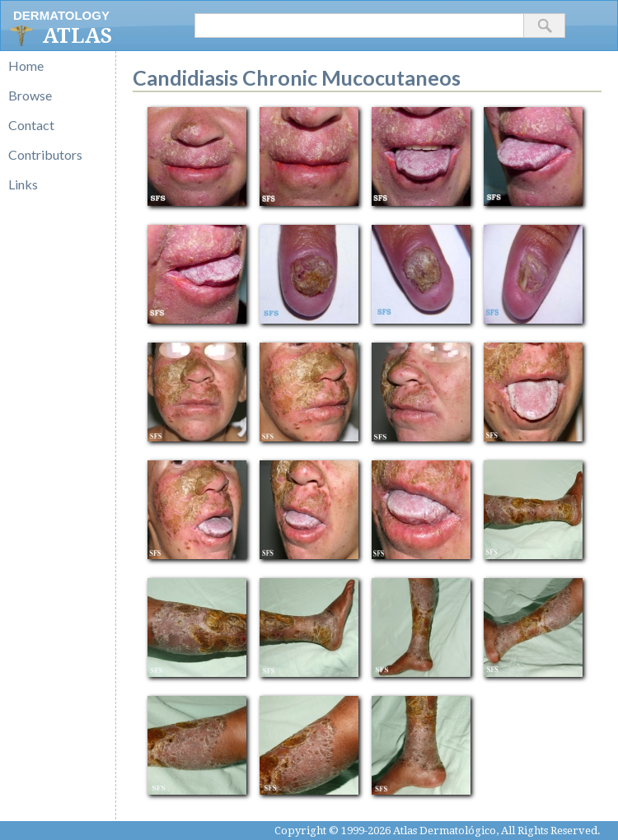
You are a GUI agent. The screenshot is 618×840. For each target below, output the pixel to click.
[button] (545, 26)
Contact (31, 125)
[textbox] (359, 26)
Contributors (45, 154)
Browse (30, 95)
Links (23, 184)
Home (26, 65)
